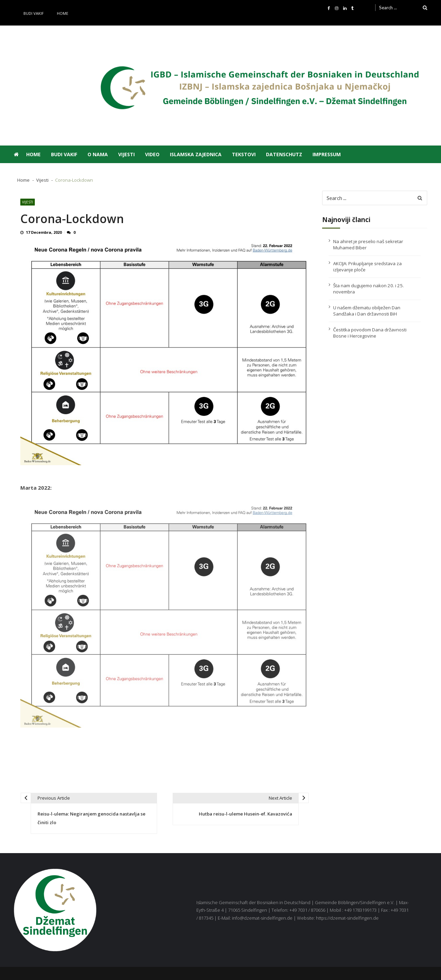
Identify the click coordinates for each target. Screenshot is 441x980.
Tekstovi (244, 154)
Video (152, 154)
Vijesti (126, 154)
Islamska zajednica (196, 154)
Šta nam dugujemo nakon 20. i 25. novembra (368, 289)
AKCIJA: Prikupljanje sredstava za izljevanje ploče (367, 267)
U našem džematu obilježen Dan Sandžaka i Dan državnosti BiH (367, 311)
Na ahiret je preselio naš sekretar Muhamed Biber (368, 244)
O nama (98, 154)
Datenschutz (284, 154)
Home (63, 13)
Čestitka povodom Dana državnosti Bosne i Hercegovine (370, 333)
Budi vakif (34, 13)
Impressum (327, 154)
